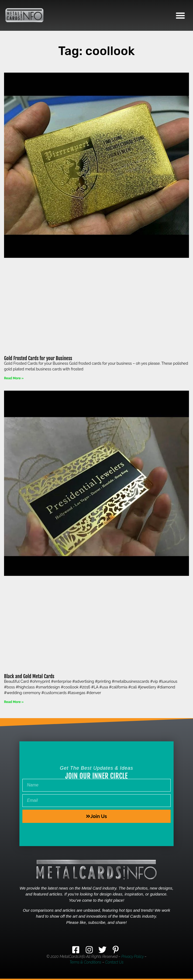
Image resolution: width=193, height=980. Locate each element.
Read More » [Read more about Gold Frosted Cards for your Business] (14, 378)
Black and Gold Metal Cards (29, 676)
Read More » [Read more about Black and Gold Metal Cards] (14, 702)
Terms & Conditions (85, 962)
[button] (180, 15)
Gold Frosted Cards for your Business (38, 358)
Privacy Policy (132, 957)
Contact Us (114, 962)
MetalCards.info (72, 957)
